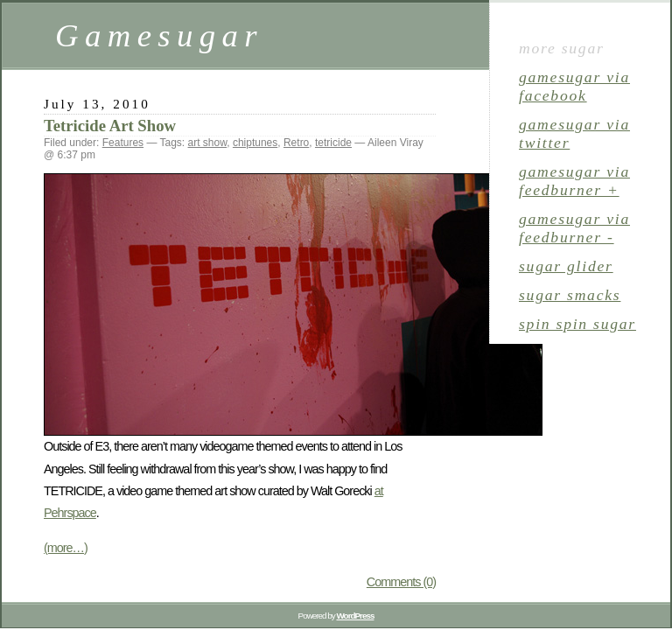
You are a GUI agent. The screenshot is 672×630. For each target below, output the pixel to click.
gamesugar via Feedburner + (574, 181)
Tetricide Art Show (110, 126)
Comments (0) (401, 582)
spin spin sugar (577, 324)
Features (123, 143)
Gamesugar (159, 35)
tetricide (333, 143)
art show (208, 143)
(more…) (66, 548)
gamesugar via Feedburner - (574, 228)
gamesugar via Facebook (574, 86)
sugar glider (566, 266)
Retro (296, 143)
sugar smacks (570, 295)
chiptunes (255, 143)
